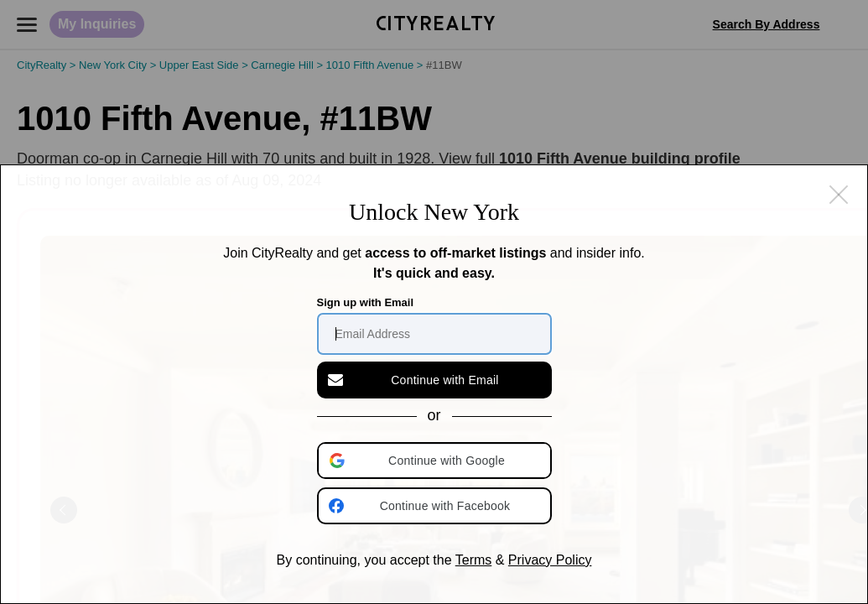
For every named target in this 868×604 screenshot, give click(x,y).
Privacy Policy (550, 560)
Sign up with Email (366, 302)
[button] (436, 461)
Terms (474, 560)
